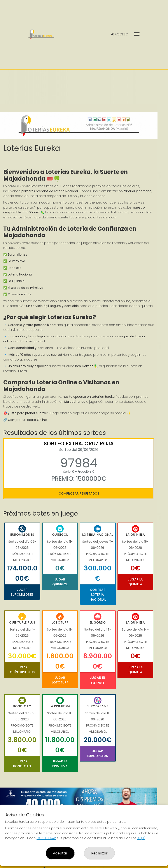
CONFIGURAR (46, 838)
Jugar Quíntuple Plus (22, 670)
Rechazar (99, 853)
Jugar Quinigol (60, 582)
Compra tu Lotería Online (27, 420)
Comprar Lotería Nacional (98, 595)
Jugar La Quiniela (135, 582)
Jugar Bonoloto (22, 764)
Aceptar (60, 853)
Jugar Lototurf (60, 680)
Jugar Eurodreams (98, 753)
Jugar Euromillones (22, 592)
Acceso (120, 34)
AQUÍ (141, 838)
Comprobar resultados (79, 493)
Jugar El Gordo (98, 680)
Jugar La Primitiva (60, 764)
